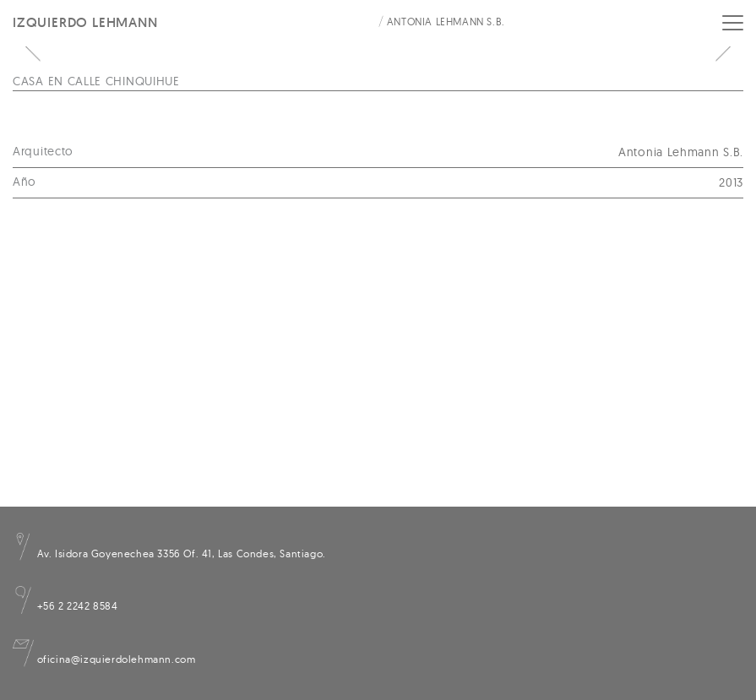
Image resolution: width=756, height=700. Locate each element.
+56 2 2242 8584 (65, 606)
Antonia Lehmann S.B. (446, 22)
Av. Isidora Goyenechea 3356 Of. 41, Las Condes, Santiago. (169, 553)
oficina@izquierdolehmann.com (104, 659)
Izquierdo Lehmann (85, 22)
